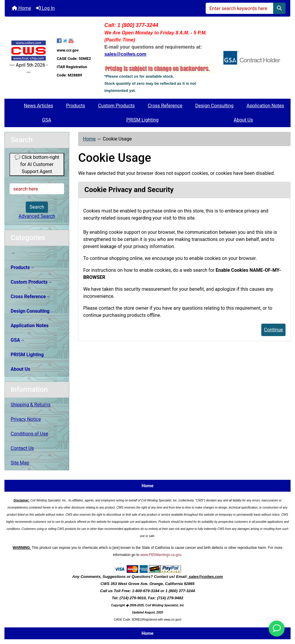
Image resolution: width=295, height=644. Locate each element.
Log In (45, 8)
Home (21, 8)
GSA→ (18, 340)
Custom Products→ (32, 282)
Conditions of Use (29, 434)
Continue (273, 330)
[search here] (37, 189)
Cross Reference (165, 106)
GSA (47, 120)
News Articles (39, 106)
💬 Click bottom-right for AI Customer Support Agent (37, 164)
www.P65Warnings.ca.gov (161, 555)
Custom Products (116, 106)
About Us (243, 120)
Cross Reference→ (31, 297)
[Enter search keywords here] (240, 8)
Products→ (23, 267)
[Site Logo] (29, 51)
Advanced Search (37, 216)
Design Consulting (214, 106)
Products (75, 106)
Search (37, 207)
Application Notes (265, 106)
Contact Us (22, 448)
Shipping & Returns (31, 405)
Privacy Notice (26, 419)
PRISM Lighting (142, 120)
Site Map (20, 463)
